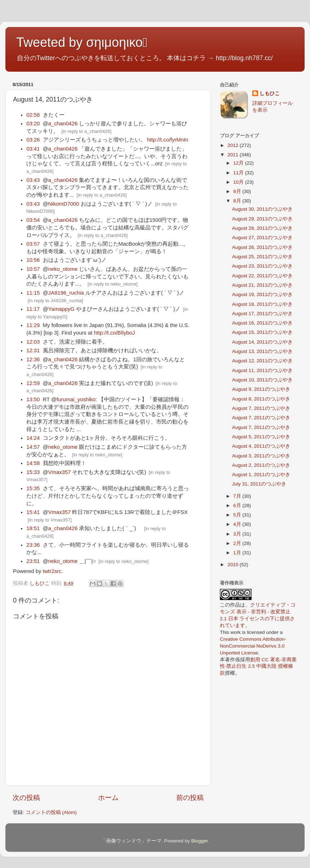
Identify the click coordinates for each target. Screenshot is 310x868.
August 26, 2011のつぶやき (262, 247)
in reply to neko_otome (112, 284)
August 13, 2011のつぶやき (262, 351)
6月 (238, 505)
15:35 (33, 488)
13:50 (33, 399)
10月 (239, 182)
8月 (238, 201)
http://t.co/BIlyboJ (114, 333)
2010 (234, 565)
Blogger (199, 841)
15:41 (33, 512)
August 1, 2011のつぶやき (261, 475)
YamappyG (61, 309)
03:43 (33, 180)
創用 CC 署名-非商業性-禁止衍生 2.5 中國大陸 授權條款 (258, 666)
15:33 (33, 472)
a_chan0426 (63, 124)
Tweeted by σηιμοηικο (82, 42)
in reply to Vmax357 (50, 520)
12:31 (33, 350)
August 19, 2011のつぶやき (262, 294)
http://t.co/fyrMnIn (168, 140)
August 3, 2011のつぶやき (261, 456)
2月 (238, 543)
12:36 (33, 359)
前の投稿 (190, 798)
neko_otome (63, 269)
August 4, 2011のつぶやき (261, 446)
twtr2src (52, 571)
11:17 (33, 309)
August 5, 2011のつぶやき (261, 437)
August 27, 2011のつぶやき (262, 238)
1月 (238, 553)
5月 (238, 515)
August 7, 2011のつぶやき (261, 408)
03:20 (33, 124)
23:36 (33, 545)
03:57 (33, 244)
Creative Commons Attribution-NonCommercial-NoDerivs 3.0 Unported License (253, 646)
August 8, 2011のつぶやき (261, 399)
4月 (238, 524)
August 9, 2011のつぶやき (261, 389)
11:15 (33, 293)
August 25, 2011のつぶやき (262, 257)
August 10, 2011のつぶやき (262, 380)
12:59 (33, 383)
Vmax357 (60, 472)
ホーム (108, 798)
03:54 (33, 220)
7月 (238, 496)
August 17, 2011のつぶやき (262, 314)
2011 (234, 155)
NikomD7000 (64, 204)
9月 (238, 191)
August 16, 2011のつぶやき (262, 323)
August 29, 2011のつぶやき (262, 219)
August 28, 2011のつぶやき (262, 228)
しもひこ (270, 93)
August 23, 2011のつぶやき (262, 266)
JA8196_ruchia (66, 293)
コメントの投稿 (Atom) (51, 812)
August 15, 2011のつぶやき (262, 332)
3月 (238, 534)
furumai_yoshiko (76, 399)
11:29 (33, 325)
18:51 (33, 528)
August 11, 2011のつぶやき (262, 370)
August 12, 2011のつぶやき (262, 361)
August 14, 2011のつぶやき (262, 342)
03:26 (33, 140)
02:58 (33, 115)
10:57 (33, 269)
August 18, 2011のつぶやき (262, 304)
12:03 (33, 342)
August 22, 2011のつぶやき (262, 276)
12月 (239, 163)
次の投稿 (26, 798)
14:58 (33, 463)
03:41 (33, 149)
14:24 (33, 438)
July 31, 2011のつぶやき (259, 484)
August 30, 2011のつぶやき (262, 209)
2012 (234, 145)
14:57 (33, 447)
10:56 (33, 260)
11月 (239, 173)
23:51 (33, 561)
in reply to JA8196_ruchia (55, 301)
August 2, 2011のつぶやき (261, 465)
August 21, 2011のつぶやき (262, 285)
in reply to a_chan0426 (87, 131)
